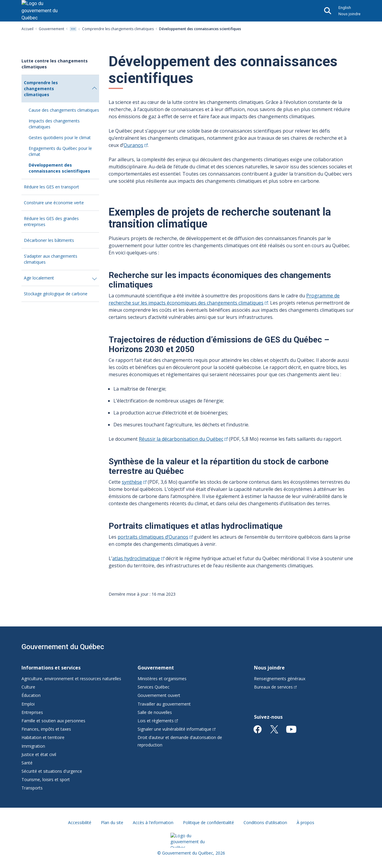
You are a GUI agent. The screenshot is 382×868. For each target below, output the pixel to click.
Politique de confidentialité (208, 822)
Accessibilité (80, 822)
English (345, 8)
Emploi (28, 704)
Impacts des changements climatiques (54, 124)
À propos (305, 822)
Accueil (27, 29)
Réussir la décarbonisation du (183, 439)
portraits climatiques (155, 537)
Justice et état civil (39, 754)
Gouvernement (51, 29)
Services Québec (154, 687)
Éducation (31, 695)
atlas (138, 558)
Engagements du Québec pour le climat (60, 151)
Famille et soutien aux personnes (53, 721)
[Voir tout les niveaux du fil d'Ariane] (73, 29)
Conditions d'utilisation (265, 822)
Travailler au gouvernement (164, 704)
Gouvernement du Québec (63, 647)
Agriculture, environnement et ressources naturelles (71, 679)
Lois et (158, 721)
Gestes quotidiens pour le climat (60, 138)
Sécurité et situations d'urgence (52, 771)
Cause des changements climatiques (64, 110)
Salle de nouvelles (155, 712)
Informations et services (51, 668)
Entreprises (32, 712)
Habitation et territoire (43, 737)
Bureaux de (275, 687)
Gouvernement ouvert (159, 695)
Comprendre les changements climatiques (118, 29)
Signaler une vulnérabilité (177, 729)
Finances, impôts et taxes (46, 729)
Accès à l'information (153, 822)
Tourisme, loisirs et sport (46, 779)
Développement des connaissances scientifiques (59, 168)
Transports (32, 788)
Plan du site (112, 822)
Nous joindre (349, 14)
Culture (28, 687)
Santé (27, 763)
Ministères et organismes (162, 679)
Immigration (33, 746)
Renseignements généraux (280, 679)
